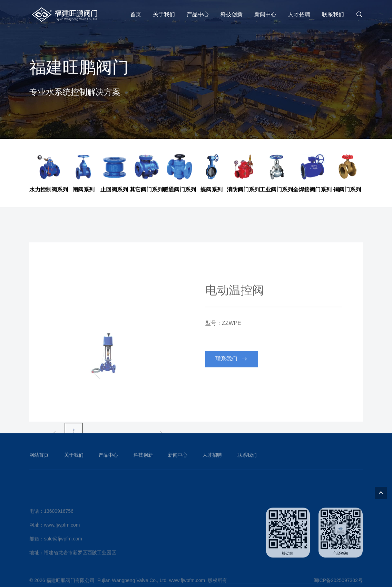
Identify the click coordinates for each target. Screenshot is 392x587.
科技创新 (232, 14)
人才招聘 (299, 14)
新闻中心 (265, 14)
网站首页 (39, 463)
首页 (136, 14)
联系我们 (333, 14)
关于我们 (164, 14)
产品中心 (198, 14)
